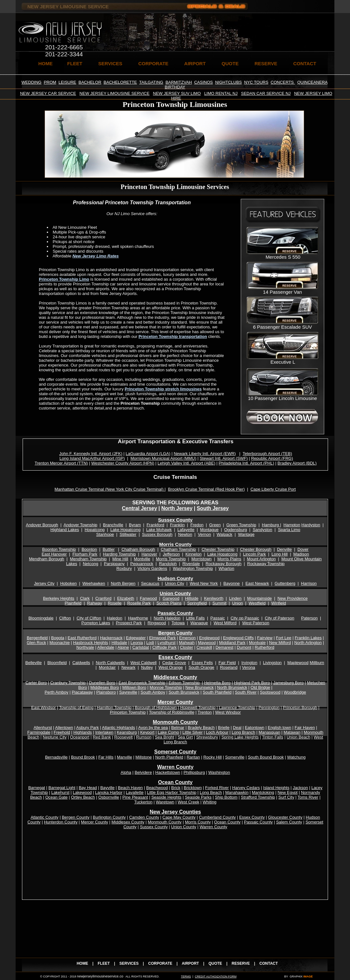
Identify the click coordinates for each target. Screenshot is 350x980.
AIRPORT (195, 63)
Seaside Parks (198, 797)
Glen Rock (36, 643)
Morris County (175, 544)
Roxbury (124, 568)
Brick (176, 788)
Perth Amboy (56, 692)
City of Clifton (89, 618)
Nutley (147, 667)
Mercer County (94, 822)
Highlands (83, 732)
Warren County (214, 827)
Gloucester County (285, 817)
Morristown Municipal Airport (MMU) (164, 458)
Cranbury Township (68, 683)
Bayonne (232, 583)
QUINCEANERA (312, 82)
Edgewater (136, 638)
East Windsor (43, 707)
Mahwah (187, 643)
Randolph (168, 564)
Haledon (115, 618)
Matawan (292, 732)
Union (238, 603)
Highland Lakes (65, 530)
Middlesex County (128, 822)
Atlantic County (44, 817)
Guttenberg (285, 583)
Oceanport (80, 737)
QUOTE (230, 63)
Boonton (89, 549)
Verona (249, 667)
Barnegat (37, 788)
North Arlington (308, 643)
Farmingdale (39, 732)
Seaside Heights (166, 797)
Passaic (218, 618)
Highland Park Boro (252, 683)
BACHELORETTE (120, 82)
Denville (284, 549)
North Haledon (167, 618)
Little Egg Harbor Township (171, 792)
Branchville (113, 525)
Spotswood (270, 692)
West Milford (225, 623)
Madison (301, 554)
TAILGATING (151, 82)
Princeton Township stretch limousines (163, 389)
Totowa (178, 623)
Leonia (137, 643)
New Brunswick (200, 687)
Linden (235, 598)
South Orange (201, 667)
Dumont (244, 647)
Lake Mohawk (159, 530)
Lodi (150, 643)
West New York (204, 583)
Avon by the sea (153, 728)
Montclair (107, 667)
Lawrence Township (237, 707)
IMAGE (308, 976)
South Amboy (153, 692)
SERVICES (111, 63)
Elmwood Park (162, 638)
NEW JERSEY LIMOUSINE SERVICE (115, 93)
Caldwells (81, 663)
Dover (303, 549)
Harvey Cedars (246, 788)
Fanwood (148, 598)
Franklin (177, 525)
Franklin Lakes (308, 638)
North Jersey (177, 508)
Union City (175, 583)
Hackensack (111, 638)
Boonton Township (59, 549)
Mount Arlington (261, 559)
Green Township (241, 525)
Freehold (62, 732)
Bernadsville (56, 757)
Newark (128, 667)
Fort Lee (283, 638)
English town (280, 728)
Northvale (85, 647)
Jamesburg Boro (288, 683)
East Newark (257, 583)
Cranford (103, 598)
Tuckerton (143, 802)
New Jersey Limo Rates (96, 256)
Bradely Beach (201, 728)
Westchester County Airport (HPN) (123, 463)
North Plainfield (169, 757)
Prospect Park (129, 623)
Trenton (205, 712)
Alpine (123, 647)
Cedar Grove (174, 663)
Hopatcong (95, 530)
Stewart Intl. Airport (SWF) (224, 458)
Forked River (217, 788)
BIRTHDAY (175, 87)
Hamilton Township (114, 707)
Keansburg (127, 732)
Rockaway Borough (223, 564)
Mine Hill (120, 559)
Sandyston (262, 530)
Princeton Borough (300, 707)
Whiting (209, 802)
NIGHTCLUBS (228, 82)
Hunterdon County (61, 822)
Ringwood (157, 623)
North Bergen (123, 583)
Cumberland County (218, 817)
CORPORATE (153, 63)
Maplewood (298, 663)
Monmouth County (165, 822)
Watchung (296, 757)
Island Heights (276, 788)
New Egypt (287, 792)
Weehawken (94, 583)
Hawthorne (138, 618)
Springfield (197, 603)
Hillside (192, 598)
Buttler (109, 549)
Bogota (57, 638)
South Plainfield (217, 692)
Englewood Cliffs (238, 638)
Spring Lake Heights (240, 737)
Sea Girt (185, 737)
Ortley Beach (83, 797)
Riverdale (191, 564)
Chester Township (218, 549)
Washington (219, 772)
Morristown (202, 559)
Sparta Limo (289, 530)
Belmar (178, 728)
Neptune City (55, 737)
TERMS (186, 976)
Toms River (308, 797)
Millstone (143, 757)
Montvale (257, 643)
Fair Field (227, 663)
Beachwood (157, 788)
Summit (219, 603)
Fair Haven (305, 728)
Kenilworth (214, 598)
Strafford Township (258, 797)
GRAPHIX (296, 976)
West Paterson (256, 623)
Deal (237, 728)
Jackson (300, 788)
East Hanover (54, 554)
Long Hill (280, 554)
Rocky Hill (212, 757)
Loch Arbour (217, 732)
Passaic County (175, 613)
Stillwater (128, 534)
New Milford (280, 643)
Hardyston (311, 525)
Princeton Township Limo (64, 279)
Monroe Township (166, 687)
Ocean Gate (56, 797)
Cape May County (179, 817)
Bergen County (175, 633)
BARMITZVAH (179, 82)
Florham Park (85, 554)
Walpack (224, 534)
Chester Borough (256, 549)
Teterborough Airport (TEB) (267, 454)
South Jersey (213, 508)
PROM (50, 82)
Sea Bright (164, 737)
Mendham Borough (47, 559)
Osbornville (109, 797)
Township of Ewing (76, 707)
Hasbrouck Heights (90, 643)
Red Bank (102, 737)
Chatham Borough (138, 549)
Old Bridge (260, 687)
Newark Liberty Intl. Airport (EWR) (205, 454)
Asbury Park (87, 728)
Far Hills (106, 757)
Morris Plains (229, 559)
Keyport (147, 732)
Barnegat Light (62, 788)
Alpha (126, 772)
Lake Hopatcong (125, 530)
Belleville (34, 663)
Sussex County (175, 520)
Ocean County (227, 822)
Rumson (144, 737)
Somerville (235, 757)
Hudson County (175, 578)
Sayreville (128, 692)
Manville (125, 757)
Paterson (310, 618)
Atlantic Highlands (118, 728)
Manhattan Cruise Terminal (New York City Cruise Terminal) (110, 489)
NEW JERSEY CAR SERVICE (48, 93)
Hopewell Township (198, 707)
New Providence (293, 598)
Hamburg (271, 525)
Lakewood (82, 792)
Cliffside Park (164, 647)
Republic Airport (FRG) (272, 458)
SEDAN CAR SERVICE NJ (266, 93)
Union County (175, 593)
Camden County (144, 817)
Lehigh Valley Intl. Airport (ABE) (186, 463)
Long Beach (211, 792)
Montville (142, 559)
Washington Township (193, 568)
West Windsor (228, 712)
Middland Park (232, 643)
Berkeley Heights (59, 598)
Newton (185, 534)
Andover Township (81, 525)
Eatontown (255, 728)
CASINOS (204, 82)
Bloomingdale (41, 618)
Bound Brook (83, 757)
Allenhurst (43, 728)
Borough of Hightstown (156, 707)
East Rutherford (82, 638)
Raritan (193, 757)
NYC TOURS (256, 82)
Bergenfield (37, 638)
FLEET (75, 63)
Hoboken (68, 583)
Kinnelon (193, 554)
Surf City (286, 797)
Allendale (106, 647)
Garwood (171, 598)
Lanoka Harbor (109, 792)
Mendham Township (88, 559)
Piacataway (82, 692)
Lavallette (135, 792)
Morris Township (171, 559)
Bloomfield (57, 663)
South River (246, 692)
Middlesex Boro (105, 687)
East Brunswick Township (142, 683)
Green (215, 525)
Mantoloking (263, 792)
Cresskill (204, 647)
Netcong (90, 564)
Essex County (175, 657)
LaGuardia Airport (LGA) (148, 454)
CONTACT (305, 63)
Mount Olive (293, 559)
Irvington (249, 663)
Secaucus (150, 583)
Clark (85, 598)
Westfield (257, 603)
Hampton (292, 525)
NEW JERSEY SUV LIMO (177, 93)
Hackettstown (168, 772)
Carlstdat (141, 647)
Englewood (209, 638)
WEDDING (31, 82)
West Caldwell (144, 663)
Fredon (197, 525)
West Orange (171, 667)
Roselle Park (139, 603)
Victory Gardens (152, 568)
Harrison (309, 583)
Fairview (265, 638)
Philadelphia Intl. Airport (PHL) (246, 463)
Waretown (165, 802)
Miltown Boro (134, 687)
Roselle (114, 603)
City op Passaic (245, 618)
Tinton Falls (273, 737)
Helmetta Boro (217, 683)
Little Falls (195, 618)
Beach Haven (130, 788)
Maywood (207, 643)
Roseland (229, 667)
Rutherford (264, 647)
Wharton (226, 568)
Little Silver (193, 732)
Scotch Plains (169, 603)
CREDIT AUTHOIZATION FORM (216, 976)
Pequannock (142, 564)
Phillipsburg (194, 772)
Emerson (188, 638)
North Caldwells (110, 663)
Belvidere (143, 772)
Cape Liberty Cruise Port (273, 489)
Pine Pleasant (135, 797)
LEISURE (68, 82)
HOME (45, 63)
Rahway (95, 603)
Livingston (272, 663)
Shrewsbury (207, 737)
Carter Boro (36, 683)
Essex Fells (202, 663)
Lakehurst (60, 792)
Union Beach (298, 737)
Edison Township (184, 683)
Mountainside (259, 598)
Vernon (204, 534)
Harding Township (119, 554)
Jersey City (44, 583)
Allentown (64, 728)
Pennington (269, 707)
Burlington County (109, 817)
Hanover (149, 554)
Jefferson (171, 554)
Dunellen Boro (102, 683)
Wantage (246, 534)
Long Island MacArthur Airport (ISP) (92, 458)
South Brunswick (184, 692)
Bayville (107, 788)
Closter (186, 647)
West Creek (189, 802)
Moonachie (60, 643)
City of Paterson (279, 618)
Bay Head (88, 788)
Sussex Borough (157, 534)
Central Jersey (139, 508)
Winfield (279, 603)
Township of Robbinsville (172, 712)
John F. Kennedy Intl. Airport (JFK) (91, 454)
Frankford (155, 525)
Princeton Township (128, 712)
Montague (209, 530)
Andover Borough (42, 525)
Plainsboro (106, 692)
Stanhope (105, 534)
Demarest (225, 647)
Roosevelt (124, 737)
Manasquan (269, 732)
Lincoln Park (254, 554)
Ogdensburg (236, 530)
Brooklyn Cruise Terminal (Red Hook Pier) (206, 489)
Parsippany (114, 564)
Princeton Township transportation (173, 336)
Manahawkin (237, 792)
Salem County (289, 822)
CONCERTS (283, 82)
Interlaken (104, 732)
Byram (135, 525)
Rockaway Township (266, 564)
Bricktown (193, 788)
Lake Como (168, 732)
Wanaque (199, 623)
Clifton (65, 618)
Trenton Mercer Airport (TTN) (61, 463)
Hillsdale (119, 643)
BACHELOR (90, 82)
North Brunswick (232, 687)
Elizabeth (126, 598)
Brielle (224, 728)
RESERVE (266, 63)
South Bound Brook (266, 757)
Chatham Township (178, 549)
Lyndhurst (167, 643)
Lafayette (186, 530)
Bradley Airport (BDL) (297, 463)
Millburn (317, 663)
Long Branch (244, 732)
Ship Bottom (226, 797)
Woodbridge (295, 692)
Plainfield (73, 603)
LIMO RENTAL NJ (221, 93)
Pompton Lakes (96, 623)
